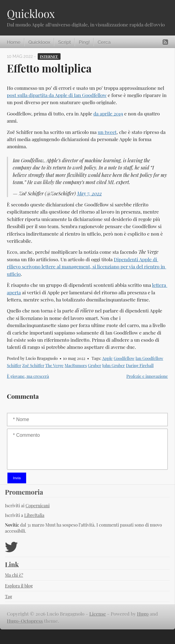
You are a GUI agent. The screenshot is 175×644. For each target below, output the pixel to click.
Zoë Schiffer (33, 365)
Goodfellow (124, 358)
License (98, 614)
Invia (17, 478)
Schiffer (14, 365)
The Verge (54, 365)
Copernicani (38, 506)
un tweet (107, 132)
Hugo (143, 614)
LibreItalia (34, 515)
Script (64, 42)
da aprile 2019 (108, 113)
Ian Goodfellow (149, 358)
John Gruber (113, 365)
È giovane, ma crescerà (28, 376)
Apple (107, 358)
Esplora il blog (19, 586)
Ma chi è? (14, 575)
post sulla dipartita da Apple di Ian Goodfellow (57, 95)
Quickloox (31, 14)
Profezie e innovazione (147, 376)
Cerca (104, 42)
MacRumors (76, 365)
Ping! (84, 42)
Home (14, 42)
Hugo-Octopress (25, 621)
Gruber (94, 365)
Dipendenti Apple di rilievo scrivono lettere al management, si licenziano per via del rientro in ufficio (87, 266)
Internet (49, 56)
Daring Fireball (140, 365)
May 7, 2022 (89, 193)
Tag (9, 596)
